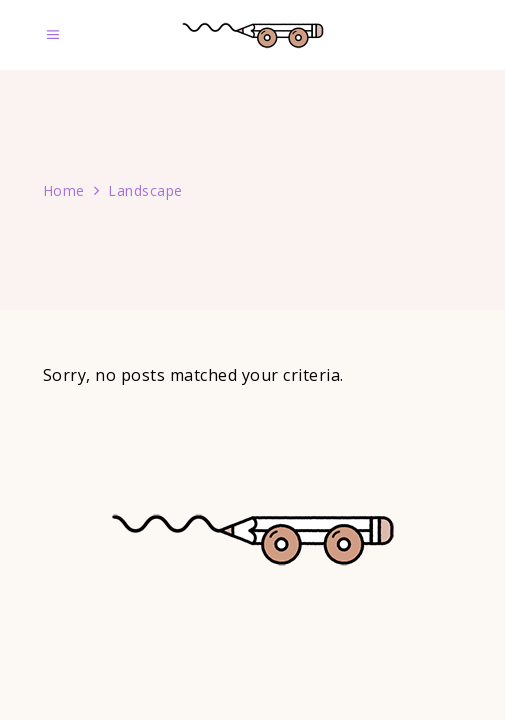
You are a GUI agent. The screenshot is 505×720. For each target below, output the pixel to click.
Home (64, 190)
